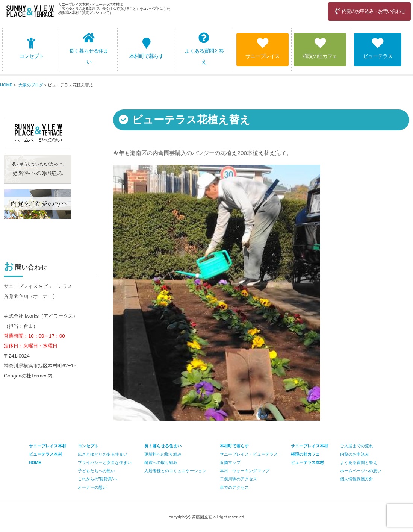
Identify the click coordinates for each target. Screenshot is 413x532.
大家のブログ (31, 85)
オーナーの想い (92, 487)
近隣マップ (230, 462)
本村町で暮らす (146, 48)
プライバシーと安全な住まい (105, 462)
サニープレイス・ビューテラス (249, 454)
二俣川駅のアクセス (238, 479)
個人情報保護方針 (357, 479)
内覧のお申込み (355, 454)
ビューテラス (378, 48)
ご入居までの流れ (357, 446)
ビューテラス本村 (307, 462)
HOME (6, 85)
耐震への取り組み (161, 462)
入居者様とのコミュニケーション (175, 471)
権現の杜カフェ (320, 48)
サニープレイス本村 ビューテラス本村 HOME (48, 454)
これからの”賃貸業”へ (98, 479)
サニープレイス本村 (309, 446)
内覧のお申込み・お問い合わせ (369, 11)
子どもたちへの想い (96, 471)
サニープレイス (262, 48)
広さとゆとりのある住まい (103, 454)
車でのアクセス (234, 487)
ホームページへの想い (361, 471)
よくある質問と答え (204, 49)
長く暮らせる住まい (89, 49)
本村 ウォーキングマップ (245, 471)
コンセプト (31, 48)
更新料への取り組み (163, 454)
